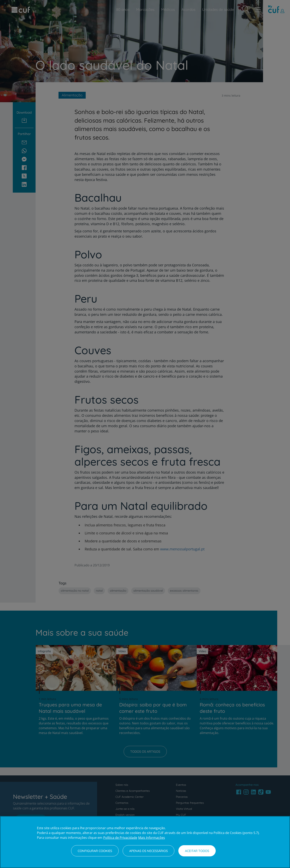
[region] (145, 842)
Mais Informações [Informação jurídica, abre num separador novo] (152, 838)
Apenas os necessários (148, 851)
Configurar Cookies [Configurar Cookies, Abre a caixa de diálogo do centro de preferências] (95, 851)
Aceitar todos (197, 851)
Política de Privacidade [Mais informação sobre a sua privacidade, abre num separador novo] (120, 838)
